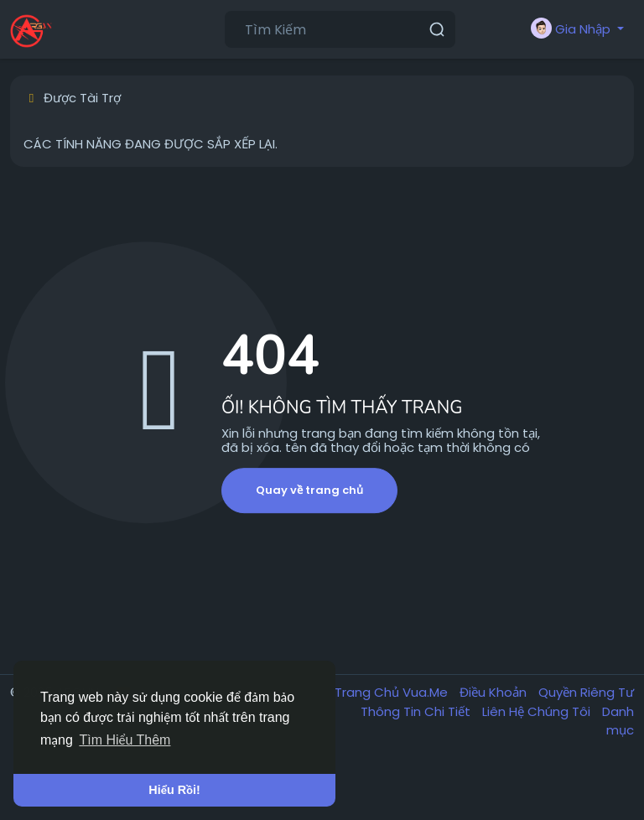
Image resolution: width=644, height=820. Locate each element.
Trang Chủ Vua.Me (393, 692)
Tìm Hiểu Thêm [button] (125, 740)
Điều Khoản (495, 692)
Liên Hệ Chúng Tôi (538, 711)
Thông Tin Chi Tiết (417, 711)
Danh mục (618, 721)
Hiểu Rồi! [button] (174, 790)
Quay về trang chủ (309, 490)
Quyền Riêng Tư (586, 692)
